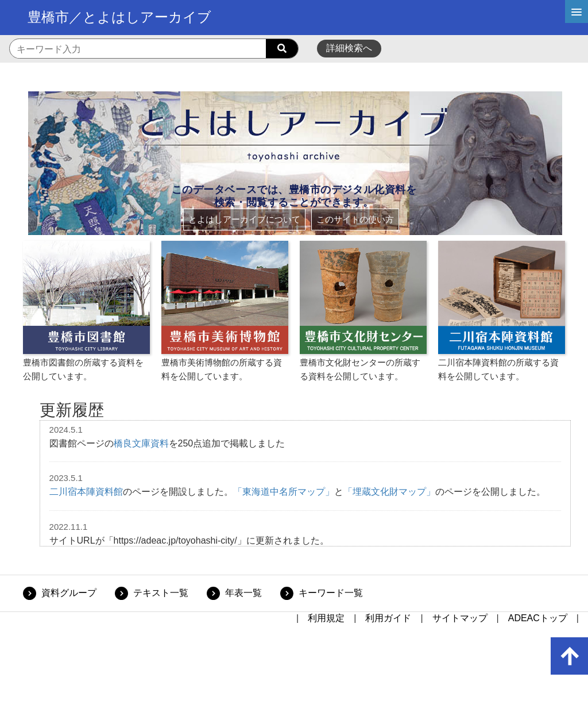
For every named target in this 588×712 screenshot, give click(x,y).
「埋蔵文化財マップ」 (389, 492)
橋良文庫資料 (141, 443)
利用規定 (326, 618)
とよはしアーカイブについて (244, 219)
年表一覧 (243, 593)
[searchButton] (282, 49)
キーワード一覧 (331, 593)
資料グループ (69, 593)
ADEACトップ (538, 618)
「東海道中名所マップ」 (284, 492)
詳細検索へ (349, 48)
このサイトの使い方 (355, 219)
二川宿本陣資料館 (86, 492)
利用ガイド (388, 618)
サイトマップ (460, 618)
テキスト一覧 (161, 593)
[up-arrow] (570, 656)
